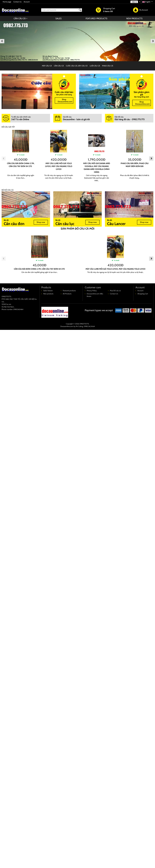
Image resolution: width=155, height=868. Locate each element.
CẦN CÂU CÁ (20, 18)
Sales (59, 18)
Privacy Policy (92, 291)
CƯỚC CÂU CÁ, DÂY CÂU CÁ (77, 66)
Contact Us (17, 2)
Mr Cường (79, 326)
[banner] (77, 41)
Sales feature (48, 291)
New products (134, 18)
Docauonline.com (67, 326)
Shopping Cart (143, 294)
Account (27, 2)
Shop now (41, 222)
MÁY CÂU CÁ (47, 66)
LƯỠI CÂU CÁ (95, 66)
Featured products (96, 18)
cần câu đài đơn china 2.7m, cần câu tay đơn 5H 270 (40, 269)
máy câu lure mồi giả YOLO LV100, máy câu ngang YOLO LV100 (59, 166)
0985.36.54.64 (89, 326)
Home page (7, 2)
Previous (2, 41)
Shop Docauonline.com (65, 101)
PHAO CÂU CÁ (108, 66)
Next (153, 41)
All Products (67, 294)
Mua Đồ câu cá (115, 291)
